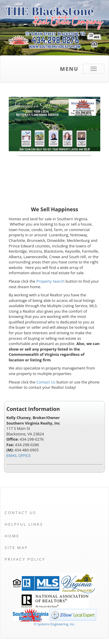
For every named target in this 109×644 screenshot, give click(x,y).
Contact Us (46, 382)
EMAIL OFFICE (19, 455)
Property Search (50, 281)
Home (12, 536)
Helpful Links (24, 524)
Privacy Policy (25, 559)
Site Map (16, 548)
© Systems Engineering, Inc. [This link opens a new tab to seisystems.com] (54, 624)
